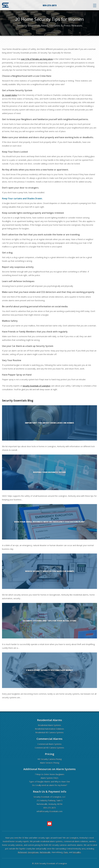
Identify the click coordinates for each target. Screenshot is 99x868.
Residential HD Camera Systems (49, 732)
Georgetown (33, 852)
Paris (66, 852)
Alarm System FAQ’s (49, 778)
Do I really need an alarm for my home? (50, 785)
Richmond (22, 852)
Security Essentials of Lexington (53, 863)
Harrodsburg (57, 852)
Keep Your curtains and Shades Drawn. (22, 198)
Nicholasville (45, 852)
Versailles (77, 852)
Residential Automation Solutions (49, 729)
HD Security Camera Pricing (50, 759)
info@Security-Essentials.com (50, 811)
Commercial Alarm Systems (49, 744)
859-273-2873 (50, 5)
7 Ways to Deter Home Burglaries (49, 774)
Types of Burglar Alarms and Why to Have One (49, 782)
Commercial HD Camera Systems (49, 748)
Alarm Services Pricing (50, 763)
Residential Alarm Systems (49, 725)
